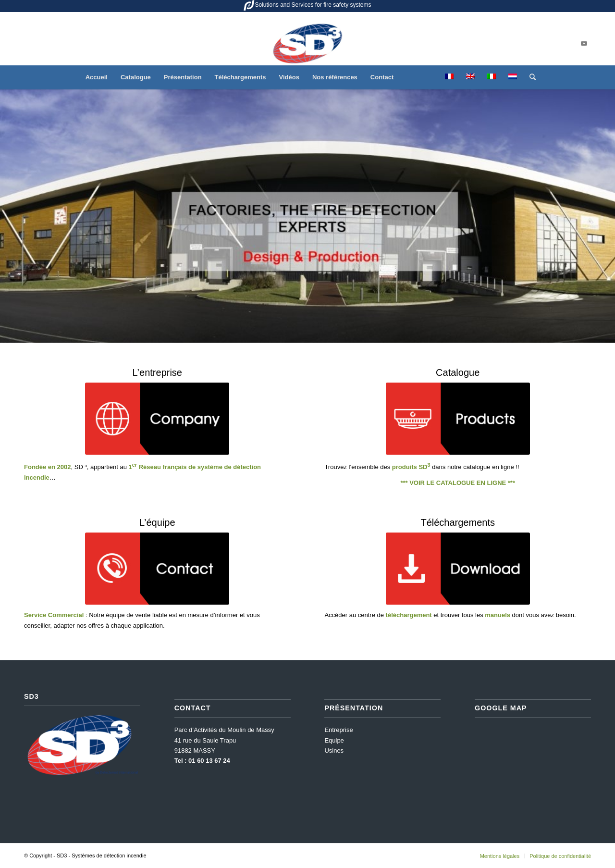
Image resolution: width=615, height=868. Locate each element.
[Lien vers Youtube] (584, 44)
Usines (334, 750)
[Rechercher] (529, 77)
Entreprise (338, 730)
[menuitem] (97, 77)
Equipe (334, 740)
